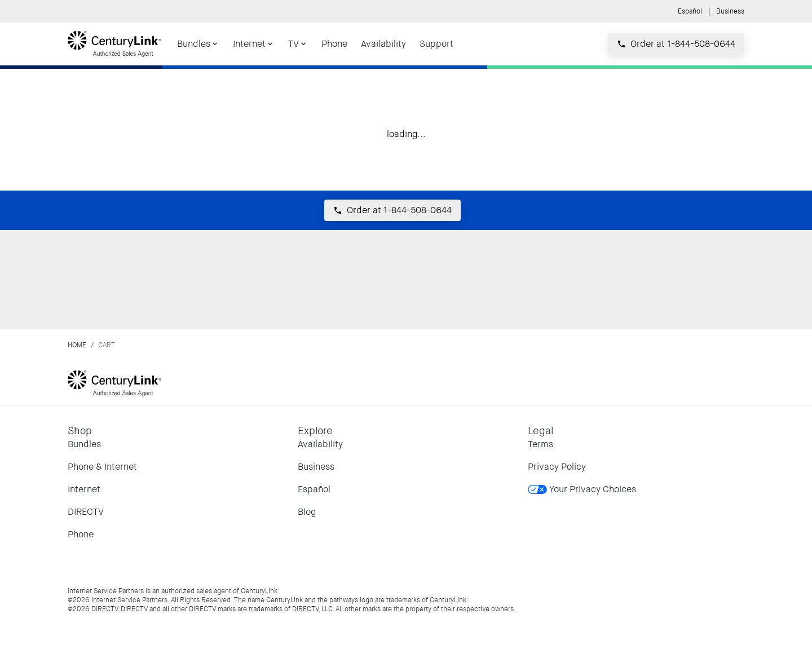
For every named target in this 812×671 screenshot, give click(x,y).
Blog (307, 512)
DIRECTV (86, 512)
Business (730, 11)
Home (77, 345)
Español (690, 11)
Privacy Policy (557, 467)
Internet (84, 489)
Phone (81, 534)
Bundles (84, 444)
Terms (540, 444)
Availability (320, 444)
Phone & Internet (102, 467)
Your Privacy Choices (582, 489)
